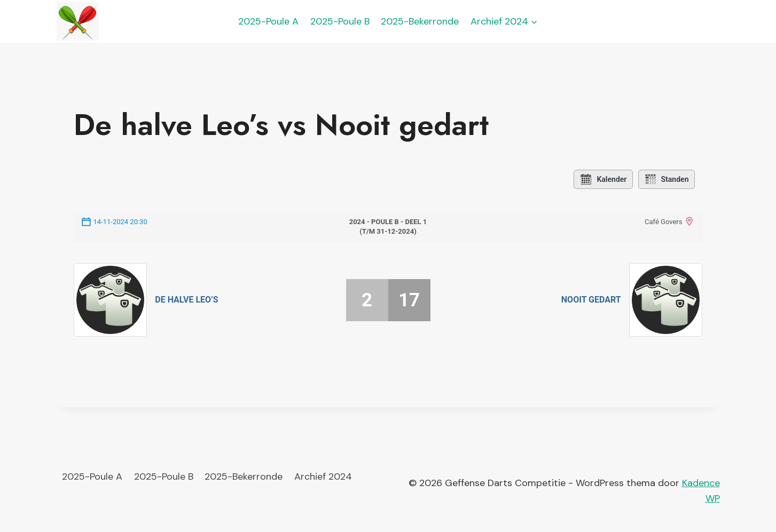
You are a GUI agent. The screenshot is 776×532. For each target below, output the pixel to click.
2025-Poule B (340, 21)
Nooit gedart (591, 300)
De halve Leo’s (186, 300)
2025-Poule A (268, 21)
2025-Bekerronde (420, 21)
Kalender (603, 179)
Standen (667, 179)
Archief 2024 (323, 477)
